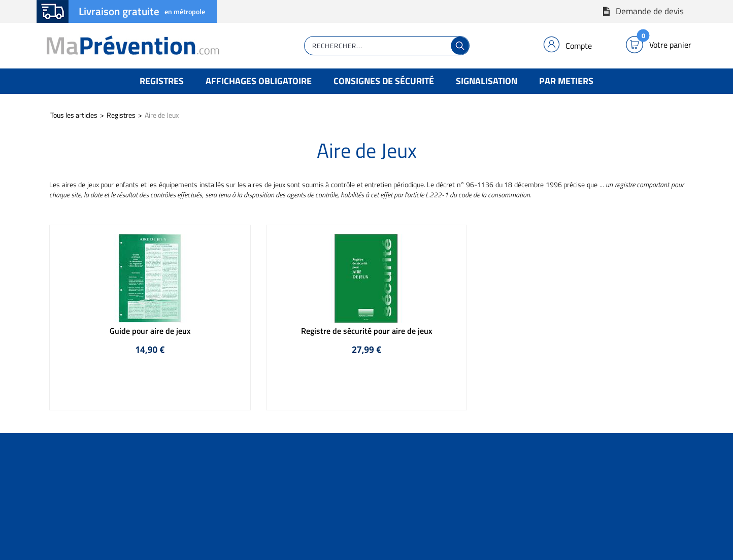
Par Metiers (566, 81)
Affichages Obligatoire (259, 81)
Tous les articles (74, 115)
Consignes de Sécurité (384, 81)
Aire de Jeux (162, 115)
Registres (162, 81)
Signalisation (487, 81)
